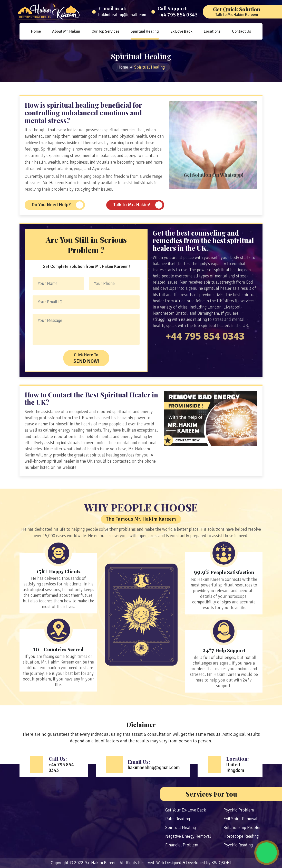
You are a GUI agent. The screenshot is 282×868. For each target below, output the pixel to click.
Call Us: (63, 764)
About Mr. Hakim (66, 31)
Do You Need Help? (51, 205)
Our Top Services (105, 31)
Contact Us (241, 31)
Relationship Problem (243, 828)
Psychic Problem (239, 810)
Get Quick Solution (237, 11)
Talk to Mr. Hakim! (132, 205)
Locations (212, 31)
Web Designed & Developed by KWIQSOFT (194, 863)
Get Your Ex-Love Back (186, 810)
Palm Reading (178, 819)
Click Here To (86, 358)
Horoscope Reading (241, 836)
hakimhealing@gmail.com (122, 15)
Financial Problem (182, 845)
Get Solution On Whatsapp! (213, 175)
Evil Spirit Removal (240, 819)
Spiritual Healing (145, 31)
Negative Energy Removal (188, 836)
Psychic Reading (238, 845)
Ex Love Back (181, 31)
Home (36, 31)
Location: (239, 764)
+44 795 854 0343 (178, 15)
